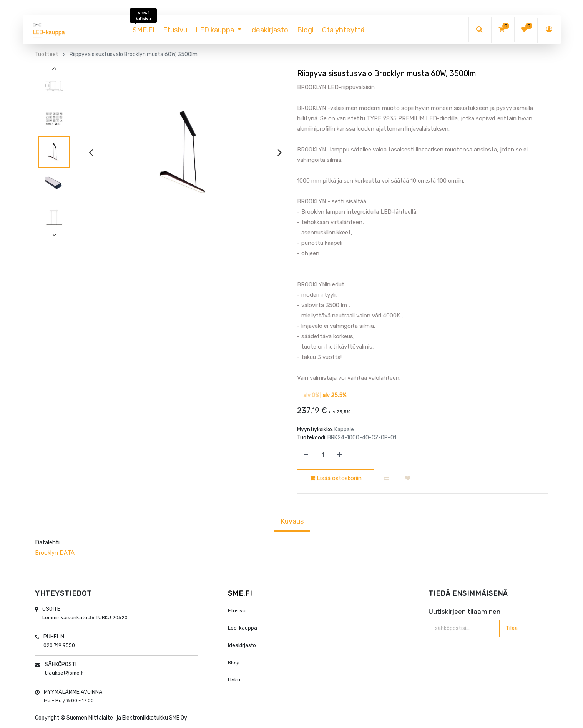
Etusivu (237, 611)
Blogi (234, 662)
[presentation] (91, 152)
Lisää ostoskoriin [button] (336, 478)
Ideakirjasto (242, 645)
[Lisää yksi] (340, 455)
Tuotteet (47, 54)
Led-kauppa (243, 628)
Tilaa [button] (511, 628)
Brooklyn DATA (55, 553)
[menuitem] (144, 30)
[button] (386, 478)
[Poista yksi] (306, 455)
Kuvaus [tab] (292, 521)
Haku (234, 680)
